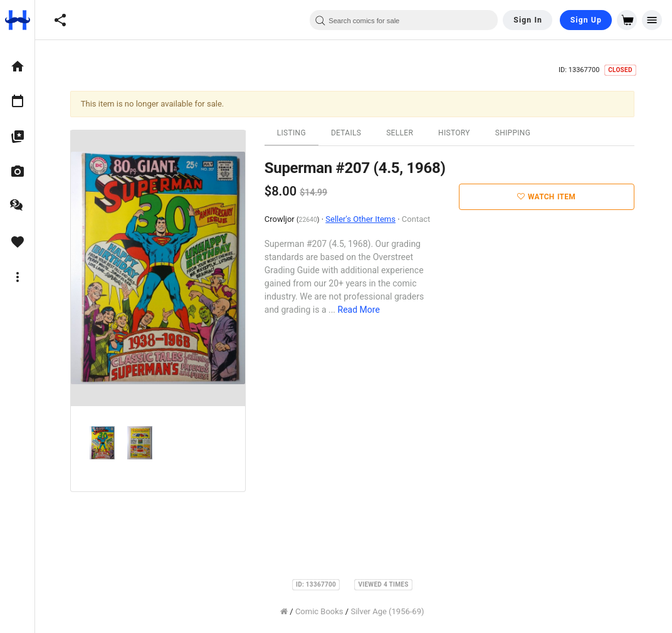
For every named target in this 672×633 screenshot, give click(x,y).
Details (347, 133)
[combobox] (404, 20)
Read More (360, 310)
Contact (417, 219)
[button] (60, 20)
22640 (309, 220)
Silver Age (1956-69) (389, 611)
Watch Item (548, 197)
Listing (293, 133)
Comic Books (321, 611)
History (455, 133)
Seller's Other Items (362, 219)
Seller (401, 133)
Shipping (514, 133)
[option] (17, 66)
